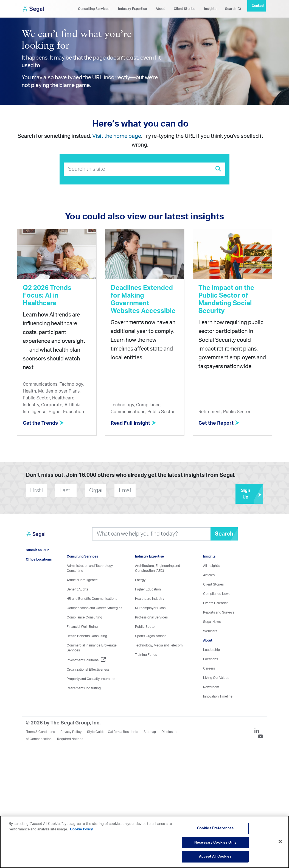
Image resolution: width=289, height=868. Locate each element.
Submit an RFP (37, 550)
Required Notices (70, 739)
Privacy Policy (71, 732)
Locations (211, 659)
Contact (258, 6)
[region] (144, 842)
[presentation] (169, 490)
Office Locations (39, 559)
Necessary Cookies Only (215, 843)
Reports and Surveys (219, 612)
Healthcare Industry (150, 599)
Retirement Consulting (84, 688)
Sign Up (252, 494)
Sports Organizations (151, 636)
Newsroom (211, 687)
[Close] (280, 842)
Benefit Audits (77, 589)
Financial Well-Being (82, 627)
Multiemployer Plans (150, 608)
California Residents (123, 732)
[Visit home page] (36, 537)
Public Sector (145, 627)
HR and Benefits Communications (92, 599)
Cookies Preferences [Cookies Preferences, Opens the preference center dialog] (215, 828)
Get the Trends (43, 423)
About (160, 9)
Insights (210, 9)
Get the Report (219, 423)
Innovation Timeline (218, 696)
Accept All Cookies (215, 857)
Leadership (211, 650)
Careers (209, 668)
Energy (140, 580)
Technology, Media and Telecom (159, 645)
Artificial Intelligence (82, 580)
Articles (209, 575)
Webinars (210, 631)
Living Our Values (216, 678)
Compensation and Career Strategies (94, 608)
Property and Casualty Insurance (91, 679)
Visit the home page (117, 136)
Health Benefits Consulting (87, 636)
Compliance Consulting (84, 617)
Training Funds (146, 655)
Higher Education (148, 589)
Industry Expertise (132, 9)
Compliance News (217, 594)
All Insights (211, 566)
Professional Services (151, 617)
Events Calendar (215, 603)
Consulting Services (94, 9)
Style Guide (96, 732)
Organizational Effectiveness (88, 670)
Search (224, 534)
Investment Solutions (86, 660)
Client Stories (184, 9)
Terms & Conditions (40, 732)
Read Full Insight (133, 423)
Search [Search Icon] (233, 9)
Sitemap (150, 732)
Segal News (212, 622)
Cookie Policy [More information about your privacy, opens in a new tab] (81, 829)
